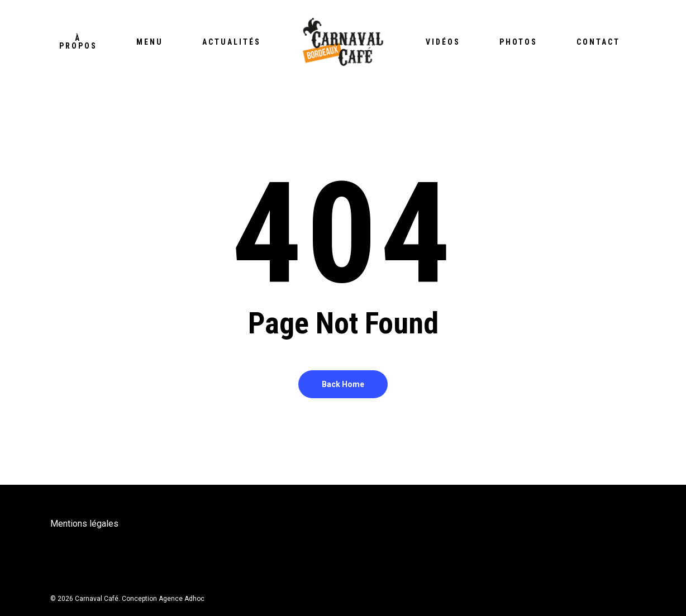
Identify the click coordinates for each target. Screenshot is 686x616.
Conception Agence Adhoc (163, 599)
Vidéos (443, 42)
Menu (150, 42)
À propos (78, 42)
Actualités (232, 42)
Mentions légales (84, 524)
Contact (598, 42)
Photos (518, 42)
